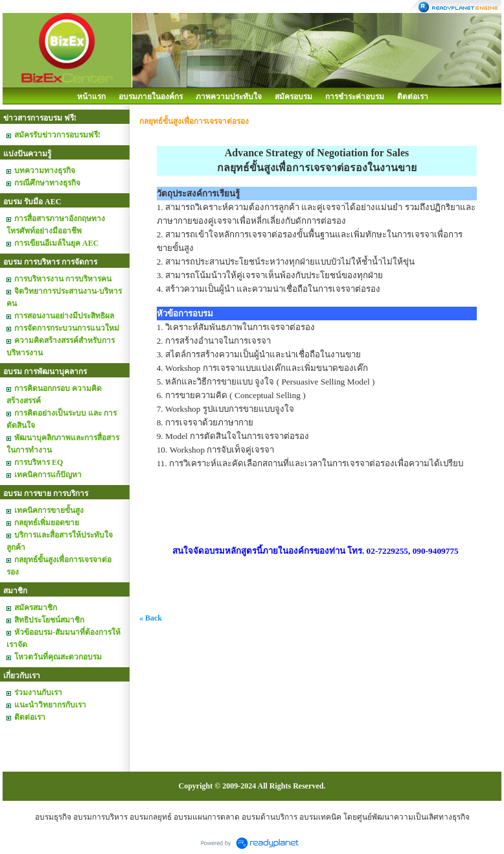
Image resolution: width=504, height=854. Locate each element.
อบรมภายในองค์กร (151, 97)
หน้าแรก (91, 97)
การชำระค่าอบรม (355, 97)
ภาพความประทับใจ (229, 97)
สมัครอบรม (293, 97)
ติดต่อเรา (413, 97)
